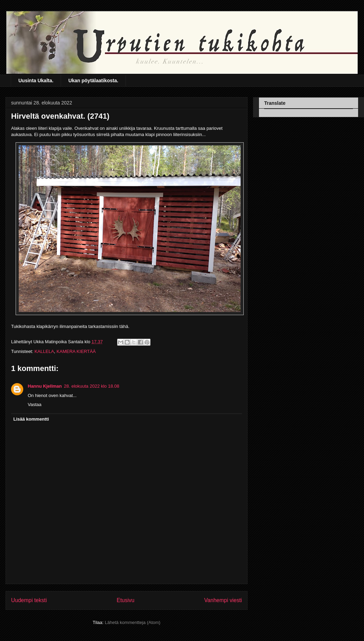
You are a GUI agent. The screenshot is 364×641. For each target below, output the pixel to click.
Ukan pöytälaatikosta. (93, 81)
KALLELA (44, 351)
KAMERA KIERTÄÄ (76, 351)
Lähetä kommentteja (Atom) (132, 622)
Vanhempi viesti (223, 600)
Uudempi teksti (29, 600)
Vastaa (35, 404)
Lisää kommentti (31, 419)
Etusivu (126, 600)
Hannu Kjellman (45, 386)
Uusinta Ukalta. (36, 81)
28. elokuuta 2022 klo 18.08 (92, 386)
